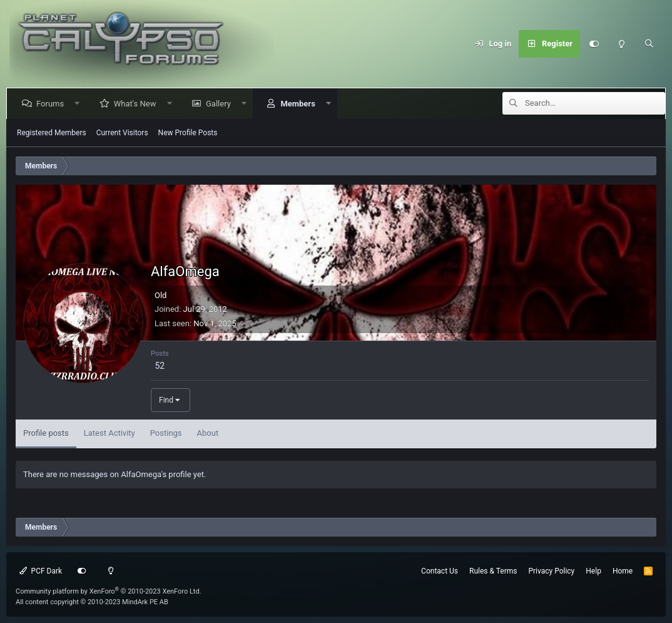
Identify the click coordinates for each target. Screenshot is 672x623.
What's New (138, 104)
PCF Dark (41, 571)
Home (623, 571)
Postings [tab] (166, 433)
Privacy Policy (551, 571)
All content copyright (92, 602)
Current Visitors (122, 133)
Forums (53, 104)
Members (300, 104)
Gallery (221, 104)
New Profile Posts (188, 133)
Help (593, 571)
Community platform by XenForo (109, 591)
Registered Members (52, 133)
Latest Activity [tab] (109, 433)
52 (160, 366)
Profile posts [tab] (46, 433)
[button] (80, 104)
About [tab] (208, 433)
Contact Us (440, 571)
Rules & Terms (493, 571)
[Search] (649, 44)
